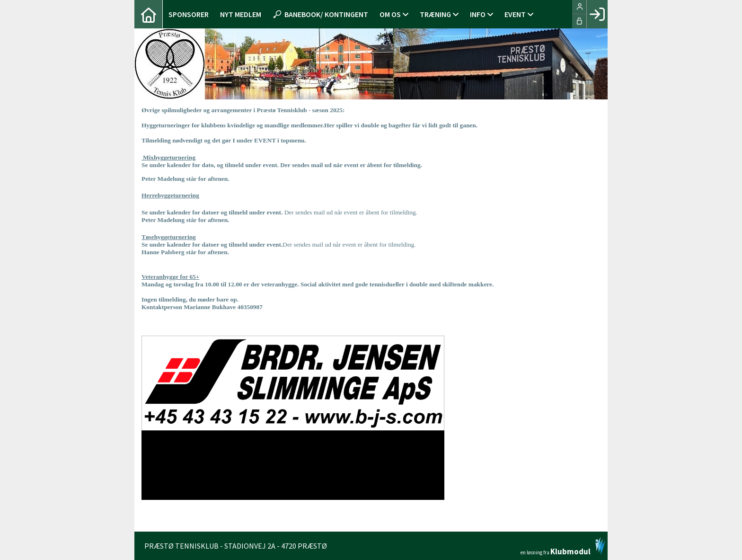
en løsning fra (563, 546)
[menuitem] (149, 14)
